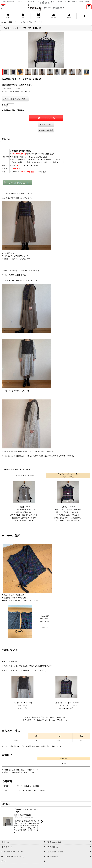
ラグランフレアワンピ (20, 391)
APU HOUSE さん (66, 708)
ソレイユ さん (22, 708)
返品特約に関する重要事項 (13, 110)
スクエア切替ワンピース (19, 256)
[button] (3, 7)
